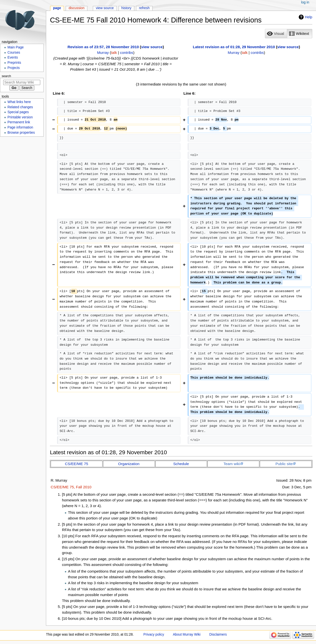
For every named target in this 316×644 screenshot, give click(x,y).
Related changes (20, 107)
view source (152, 47)
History (127, 8)
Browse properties (21, 133)
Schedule (181, 464)
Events (13, 57)
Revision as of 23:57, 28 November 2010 (103, 47)
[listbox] (288, 34)
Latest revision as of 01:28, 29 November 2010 (234, 47)
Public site (284, 464)
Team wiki (232, 464)
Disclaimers (218, 634)
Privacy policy (154, 634)
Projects (14, 68)
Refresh (144, 8)
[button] (276, 34)
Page (57, 8)
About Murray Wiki (187, 634)
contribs (127, 53)
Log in (305, 2)
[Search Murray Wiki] (22, 82)
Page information (20, 127)
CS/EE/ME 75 (77, 464)
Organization (129, 464)
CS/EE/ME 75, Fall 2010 (71, 487)
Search (6, 76)
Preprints (14, 63)
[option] (276, 33)
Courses (14, 53)
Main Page (16, 47)
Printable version (20, 117)
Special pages (18, 112)
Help (309, 17)
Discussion (77, 8)
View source (105, 8)
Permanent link (19, 122)
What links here (19, 102)
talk (114, 53)
